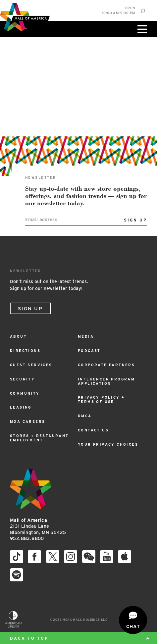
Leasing (21, 407)
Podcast (89, 351)
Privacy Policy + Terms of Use (101, 400)
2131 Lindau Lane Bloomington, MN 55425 (38, 526)
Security (22, 379)
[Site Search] (143, 11)
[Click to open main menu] (141, 29)
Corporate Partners (106, 365)
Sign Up (30, 309)
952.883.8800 (27, 538)
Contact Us (93, 430)
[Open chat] (133, 620)
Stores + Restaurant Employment (39, 438)
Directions (25, 351)
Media (86, 337)
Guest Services (31, 365)
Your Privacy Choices (108, 445)
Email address (41, 219)
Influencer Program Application (106, 381)
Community (25, 394)
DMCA (85, 416)
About (18, 337)
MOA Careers (27, 422)
